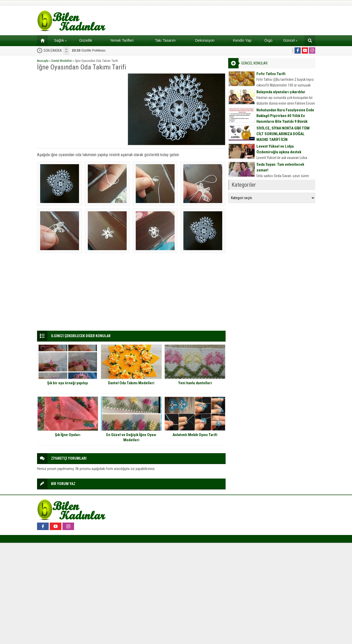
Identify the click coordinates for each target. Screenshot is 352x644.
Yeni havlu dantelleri (195, 383)
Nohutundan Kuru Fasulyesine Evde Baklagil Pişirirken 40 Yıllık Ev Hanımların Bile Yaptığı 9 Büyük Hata (285, 119)
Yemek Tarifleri (122, 40)
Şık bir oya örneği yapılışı (68, 383)
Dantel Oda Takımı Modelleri (131, 383)
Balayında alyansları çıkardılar (281, 92)
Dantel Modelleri (62, 61)
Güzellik (86, 40)
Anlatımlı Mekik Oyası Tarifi (195, 435)
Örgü (268, 40)
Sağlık (60, 40)
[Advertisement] (81, 109)
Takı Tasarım (165, 40)
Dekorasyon (205, 40)
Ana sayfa (41, 40)
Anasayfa (43, 61)
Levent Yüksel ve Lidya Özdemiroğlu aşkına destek (279, 149)
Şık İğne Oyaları (68, 435)
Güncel (290, 40)
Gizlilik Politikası (89, 50)
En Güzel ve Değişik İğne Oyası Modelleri (131, 437)
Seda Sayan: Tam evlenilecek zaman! (280, 167)
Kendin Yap (242, 40)
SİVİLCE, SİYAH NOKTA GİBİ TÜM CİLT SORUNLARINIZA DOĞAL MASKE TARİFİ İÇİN (283, 134)
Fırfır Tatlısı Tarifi (271, 74)
